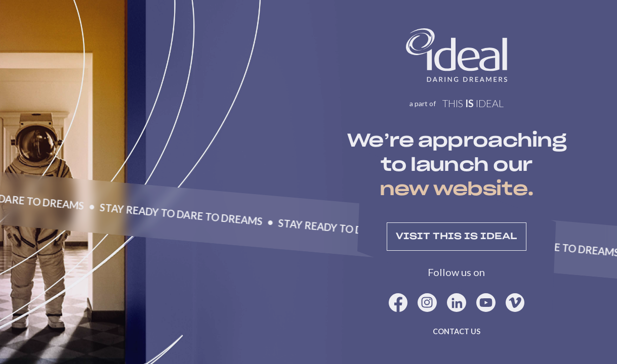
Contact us (457, 331)
